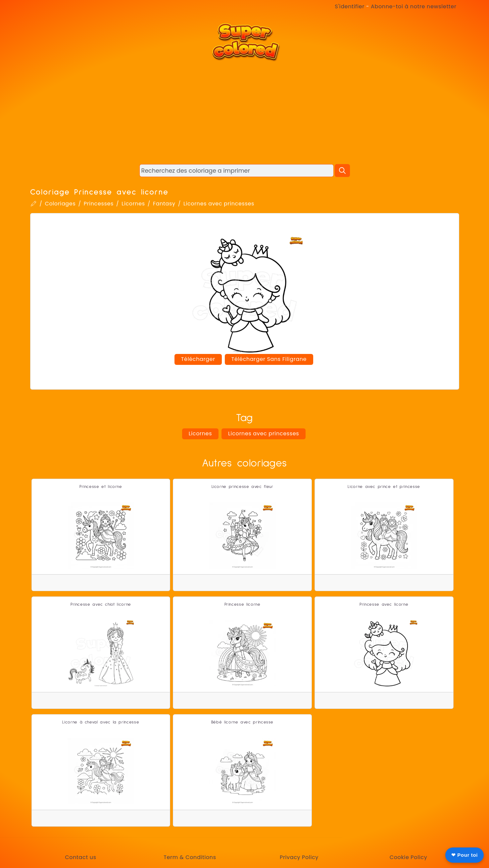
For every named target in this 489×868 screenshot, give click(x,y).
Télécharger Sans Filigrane (269, 359)
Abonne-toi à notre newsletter (414, 6)
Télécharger (198, 359)
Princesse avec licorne (384, 605)
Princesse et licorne (101, 487)
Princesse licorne (243, 605)
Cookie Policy (409, 857)
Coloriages (60, 204)
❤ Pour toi (465, 855)
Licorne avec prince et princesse (384, 487)
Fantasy (164, 204)
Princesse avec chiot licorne (101, 605)
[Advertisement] (245, 112)
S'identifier (349, 6)
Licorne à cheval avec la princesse (101, 722)
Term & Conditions (190, 857)
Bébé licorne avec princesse (242, 722)
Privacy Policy (299, 857)
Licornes (133, 204)
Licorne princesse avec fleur (243, 487)
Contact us (80, 857)
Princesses (99, 204)
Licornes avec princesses (219, 204)
